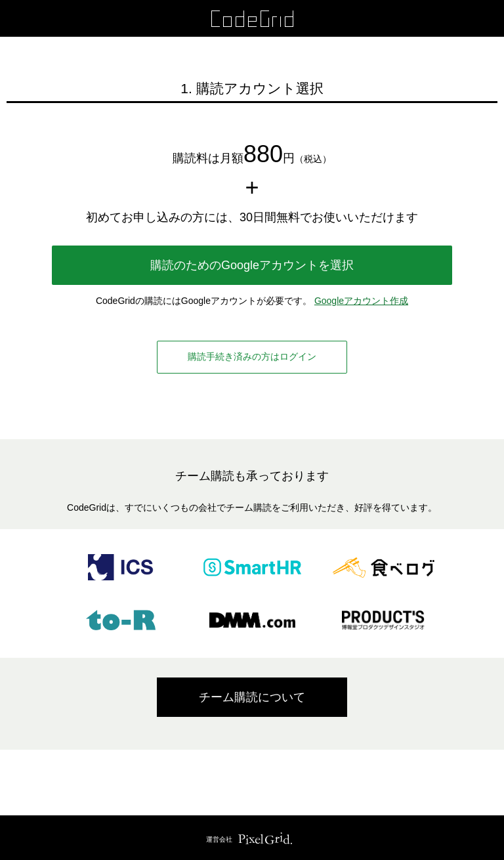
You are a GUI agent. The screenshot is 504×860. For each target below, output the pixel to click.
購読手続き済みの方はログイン (252, 356)
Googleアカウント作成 (361, 301)
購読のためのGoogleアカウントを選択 (252, 265)
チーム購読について (252, 697)
